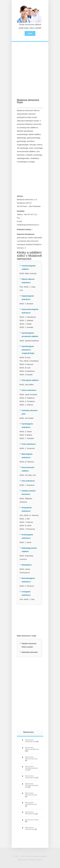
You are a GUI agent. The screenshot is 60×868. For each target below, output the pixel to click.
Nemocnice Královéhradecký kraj (31, 768)
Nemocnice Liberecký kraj (30, 777)
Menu (30, 33)
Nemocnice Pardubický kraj (31, 803)
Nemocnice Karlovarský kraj (31, 758)
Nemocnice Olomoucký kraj (31, 794)
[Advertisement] (30, 68)
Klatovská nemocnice (30, 652)
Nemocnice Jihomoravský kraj (32, 748)
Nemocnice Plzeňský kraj (30, 813)
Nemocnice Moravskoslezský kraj (32, 785)
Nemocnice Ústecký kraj (30, 828)
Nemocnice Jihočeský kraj (30, 741)
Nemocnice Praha (32, 820)
